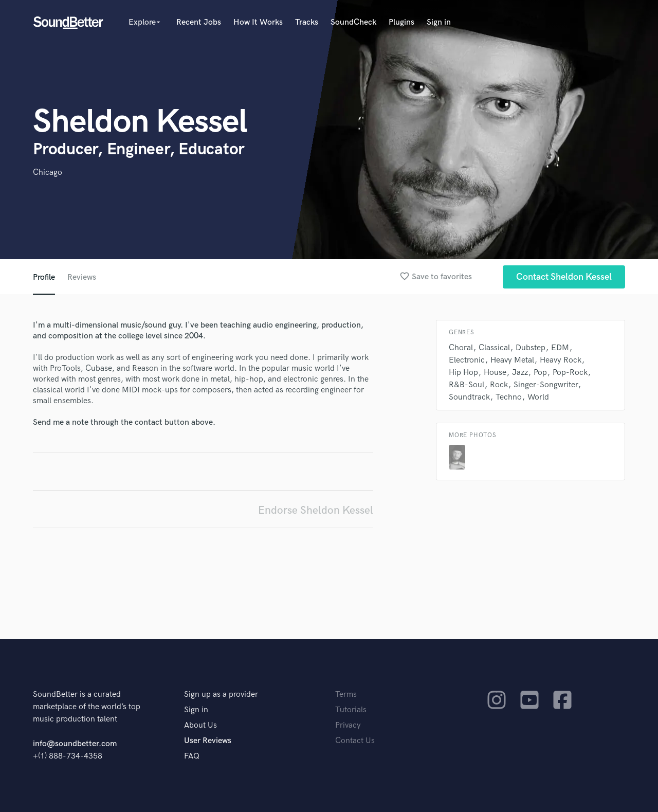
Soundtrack (469, 397)
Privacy (348, 725)
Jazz (520, 373)
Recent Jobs (199, 22)
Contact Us (355, 741)
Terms (346, 694)
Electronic (467, 360)
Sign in (439, 22)
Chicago (48, 173)
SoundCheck (353, 22)
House (495, 373)
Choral (461, 348)
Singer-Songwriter (546, 385)
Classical (494, 348)
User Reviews (208, 741)
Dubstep (531, 348)
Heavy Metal (512, 360)
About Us (200, 725)
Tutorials (351, 710)
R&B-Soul (467, 385)
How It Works (258, 22)
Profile (44, 277)
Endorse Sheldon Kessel (316, 510)
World (538, 397)
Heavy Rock (561, 360)
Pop (540, 373)
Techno (509, 397)
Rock (499, 385)
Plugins (401, 22)
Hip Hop (463, 373)
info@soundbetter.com (75, 744)
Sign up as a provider (221, 694)
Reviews (82, 277)
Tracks (307, 22)
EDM (560, 348)
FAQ (192, 756)
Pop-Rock (570, 373)
